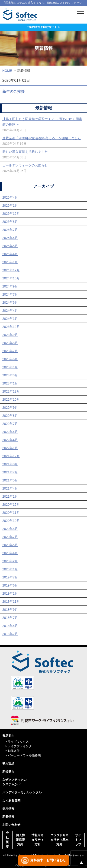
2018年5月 (10, 626)
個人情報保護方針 (20, 840)
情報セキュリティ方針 (38, 840)
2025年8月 (10, 222)
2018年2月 (10, 634)
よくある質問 (11, 800)
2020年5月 (10, 545)
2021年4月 (10, 488)
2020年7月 (10, 537)
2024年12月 (11, 270)
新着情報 (8, 817)
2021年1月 (10, 496)
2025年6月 (10, 238)
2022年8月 (10, 416)
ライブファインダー (21, 746)
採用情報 (8, 809)
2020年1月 (10, 569)
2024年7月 (10, 294)
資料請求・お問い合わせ (48, 860)
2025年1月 (10, 262)
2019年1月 (10, 593)
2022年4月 (10, 440)
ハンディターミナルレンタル (22, 792)
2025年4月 (10, 254)
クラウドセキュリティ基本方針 (59, 840)
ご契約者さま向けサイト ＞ (43, 27)
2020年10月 (11, 521)
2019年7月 (10, 577)
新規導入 (8, 772)
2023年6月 (10, 359)
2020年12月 (11, 505)
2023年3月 (10, 375)
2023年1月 (10, 383)
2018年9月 (10, 610)
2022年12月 (11, 391)
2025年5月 (10, 246)
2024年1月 (10, 319)
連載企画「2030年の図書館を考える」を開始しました (42, 138)
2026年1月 (10, 206)
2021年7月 (10, 472)
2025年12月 (11, 214)
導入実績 (8, 764)
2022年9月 (10, 408)
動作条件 (14, 751)
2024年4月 (10, 311)
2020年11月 (11, 513)
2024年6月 (10, 302)
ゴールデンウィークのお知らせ (25, 165)
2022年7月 (10, 424)
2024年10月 (11, 278)
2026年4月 (10, 197)
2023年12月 (11, 327)
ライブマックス (18, 742)
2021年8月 (10, 464)
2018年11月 (11, 602)
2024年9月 (10, 286)
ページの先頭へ (81, 862)
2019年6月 (10, 585)
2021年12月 (11, 456)
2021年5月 (10, 480)
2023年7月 (10, 351)
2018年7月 (10, 618)
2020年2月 (10, 561)
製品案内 (8, 736)
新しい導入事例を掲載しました (25, 152)
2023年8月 (10, 343)
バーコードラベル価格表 (24, 755)
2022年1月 (10, 448)
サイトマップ (78, 840)
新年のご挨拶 (13, 92)
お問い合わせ (11, 825)
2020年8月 (10, 529)
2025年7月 (10, 230)
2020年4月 (10, 553)
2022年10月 (11, 399)
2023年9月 (10, 335)
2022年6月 (10, 432)
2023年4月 (10, 367)
